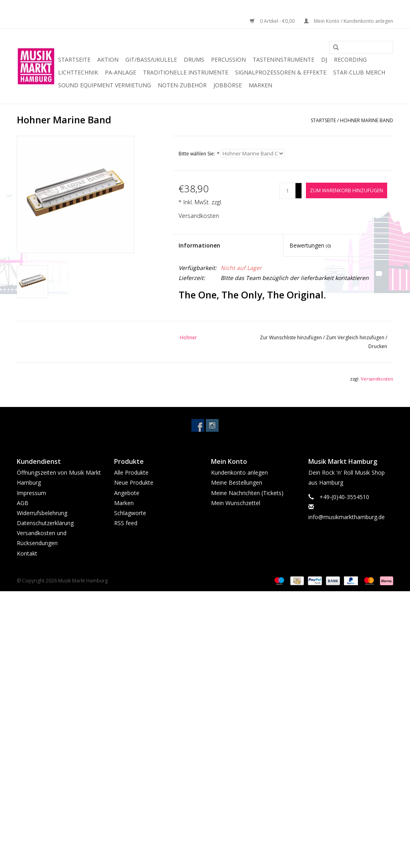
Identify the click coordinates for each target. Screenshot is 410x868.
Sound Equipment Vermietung (105, 85)
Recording (350, 59)
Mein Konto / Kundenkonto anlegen (349, 21)
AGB (23, 503)
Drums (194, 59)
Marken (260, 85)
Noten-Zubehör (182, 85)
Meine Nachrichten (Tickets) (247, 493)
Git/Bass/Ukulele (151, 59)
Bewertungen (310, 245)
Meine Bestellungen (237, 482)
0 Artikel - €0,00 (273, 21)
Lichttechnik (78, 72)
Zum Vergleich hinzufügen (356, 337)
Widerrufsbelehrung (42, 513)
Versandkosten (199, 216)
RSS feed (126, 523)
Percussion (228, 59)
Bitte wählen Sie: (199, 154)
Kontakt (27, 553)
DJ (324, 59)
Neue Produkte (134, 482)
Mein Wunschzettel (236, 503)
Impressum (31, 493)
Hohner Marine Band (367, 120)
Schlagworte (130, 513)
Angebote (127, 493)
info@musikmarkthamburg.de (347, 517)
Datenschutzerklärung (45, 523)
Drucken (378, 346)
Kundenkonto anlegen (239, 472)
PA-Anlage (121, 72)
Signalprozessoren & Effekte (281, 72)
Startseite (74, 59)
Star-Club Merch (359, 72)
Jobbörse (228, 85)
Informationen (199, 245)
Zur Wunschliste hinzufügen (291, 337)
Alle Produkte (131, 472)
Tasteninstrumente (283, 59)
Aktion (108, 59)
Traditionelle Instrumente (186, 72)
